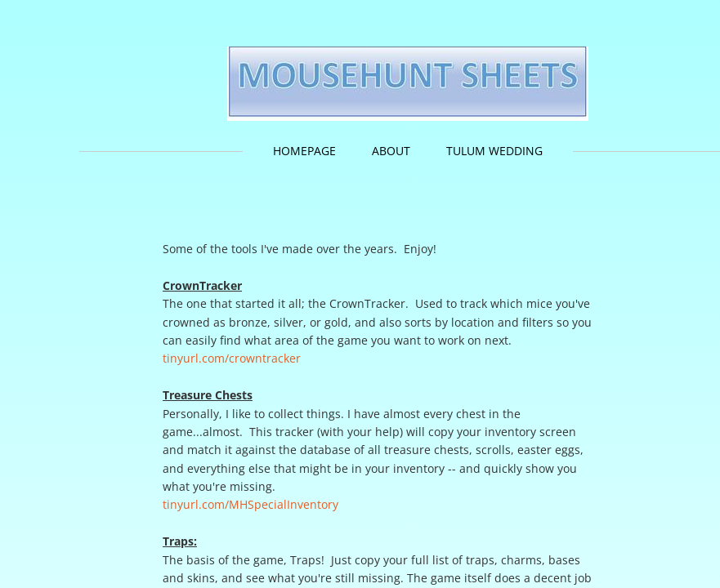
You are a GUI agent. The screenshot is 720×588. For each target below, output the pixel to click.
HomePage (304, 151)
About (391, 151)
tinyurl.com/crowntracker (233, 358)
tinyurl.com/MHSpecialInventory (250, 504)
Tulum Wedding (494, 151)
